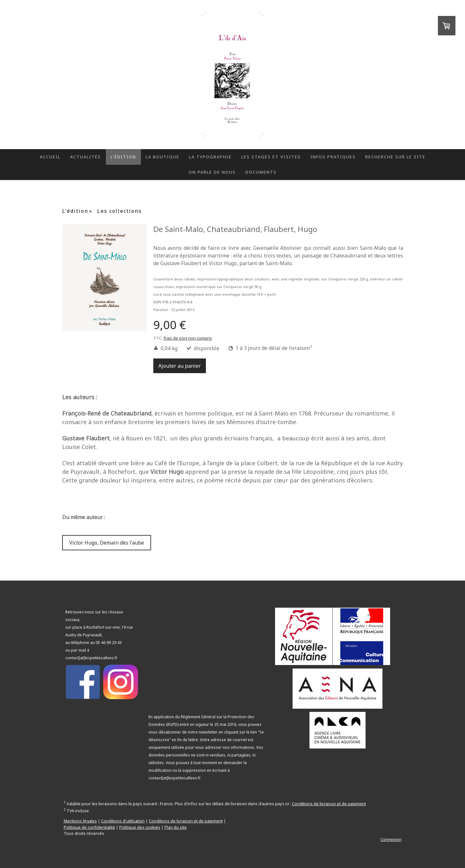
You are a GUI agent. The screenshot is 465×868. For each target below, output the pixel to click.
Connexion (391, 839)
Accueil (50, 157)
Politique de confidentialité (89, 827)
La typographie (210, 157)
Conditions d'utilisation (123, 821)
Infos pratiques (333, 157)
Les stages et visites (271, 157)
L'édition (123, 157)
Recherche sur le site (395, 157)
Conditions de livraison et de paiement (329, 804)
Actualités (86, 157)
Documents (261, 172)
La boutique (163, 157)
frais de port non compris (188, 338)
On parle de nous (212, 172)
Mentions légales (80, 821)
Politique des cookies (140, 827)
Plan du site (176, 827)
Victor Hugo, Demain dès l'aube (107, 543)
